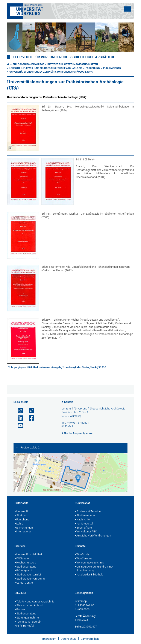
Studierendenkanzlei (28, 575)
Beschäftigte (83, 528)
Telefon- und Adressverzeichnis (34, 602)
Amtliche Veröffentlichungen (93, 536)
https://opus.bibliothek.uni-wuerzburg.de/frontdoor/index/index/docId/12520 (59, 367)
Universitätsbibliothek (29, 555)
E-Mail (69, 426)
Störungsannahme (27, 618)
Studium (21, 516)
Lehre (19, 524)
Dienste (80, 546)
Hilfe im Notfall (24, 626)
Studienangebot (85, 516)
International (23, 532)
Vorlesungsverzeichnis (89, 563)
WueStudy (82, 555)
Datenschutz (68, 639)
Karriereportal (84, 524)
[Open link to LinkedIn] (19, 418)
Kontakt (69, 402)
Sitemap (81, 601)
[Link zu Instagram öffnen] (19, 411)
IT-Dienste (22, 559)
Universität (22, 512)
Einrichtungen (24, 528)
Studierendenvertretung (30, 579)
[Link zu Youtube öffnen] (19, 426)
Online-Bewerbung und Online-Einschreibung (94, 569)
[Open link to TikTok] (30, 411)
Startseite (21, 503)
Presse (20, 610)
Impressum (49, 639)
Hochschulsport (25, 563)
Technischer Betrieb (28, 622)
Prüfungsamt (23, 571)
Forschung (93, 68)
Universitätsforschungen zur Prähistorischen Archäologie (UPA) (51, 72)
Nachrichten (83, 520)
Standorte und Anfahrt (29, 606)
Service (20, 546)
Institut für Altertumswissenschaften (73, 64)
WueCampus (83, 559)
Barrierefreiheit (90, 639)
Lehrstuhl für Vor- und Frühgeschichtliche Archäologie (66, 57)
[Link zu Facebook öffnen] (30, 418)
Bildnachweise (84, 605)
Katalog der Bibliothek (89, 575)
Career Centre (24, 583)
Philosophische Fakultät (28, 64)
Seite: (78, 627)
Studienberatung (25, 567)
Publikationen (112, 68)
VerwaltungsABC (86, 532)
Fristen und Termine (88, 512)
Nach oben (82, 609)
